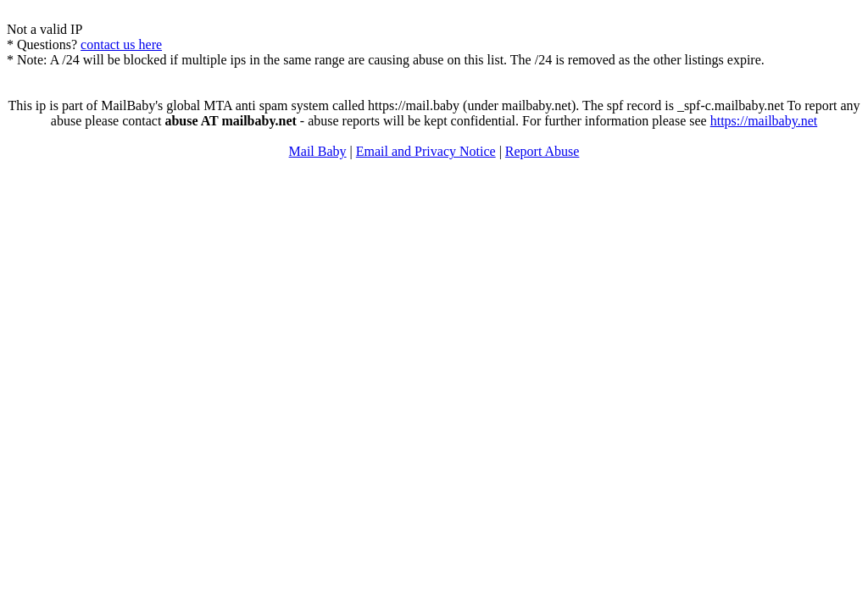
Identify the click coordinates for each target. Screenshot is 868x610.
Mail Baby (318, 151)
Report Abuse (542, 151)
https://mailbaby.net (764, 121)
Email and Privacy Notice (426, 151)
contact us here (121, 44)
